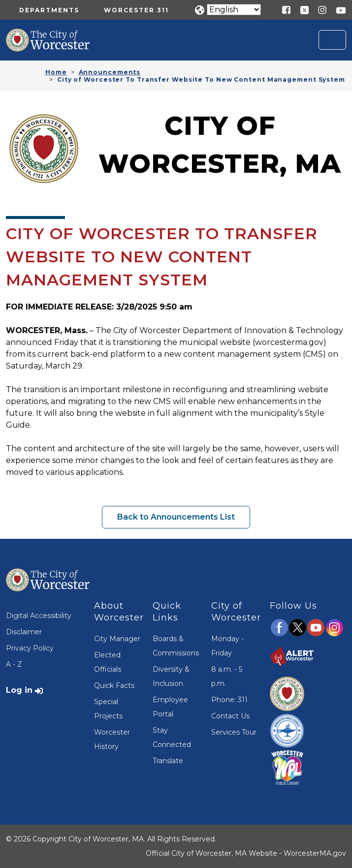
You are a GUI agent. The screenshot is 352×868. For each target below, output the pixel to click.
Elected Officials (108, 662)
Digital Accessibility (39, 616)
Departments (49, 10)
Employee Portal (170, 707)
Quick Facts (114, 685)
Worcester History (112, 739)
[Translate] (234, 10)
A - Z (14, 664)
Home (56, 72)
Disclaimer (24, 632)
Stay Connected (172, 737)
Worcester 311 (136, 10)
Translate (168, 761)
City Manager (117, 639)
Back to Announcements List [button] (176, 517)
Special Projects (108, 709)
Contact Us (230, 716)
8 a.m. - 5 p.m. (227, 676)
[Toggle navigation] (332, 40)
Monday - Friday (227, 646)
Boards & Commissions (176, 646)
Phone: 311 (229, 700)
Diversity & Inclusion (171, 676)
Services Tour (234, 732)
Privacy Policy (30, 648)
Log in (19, 690)
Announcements (110, 72)
